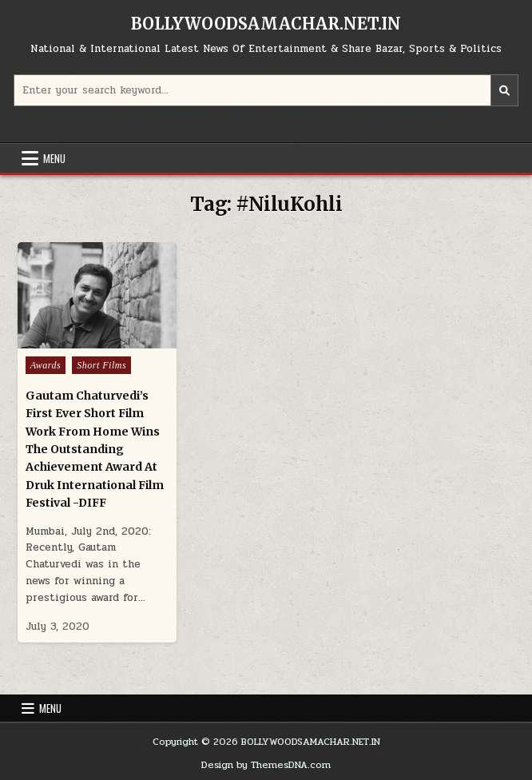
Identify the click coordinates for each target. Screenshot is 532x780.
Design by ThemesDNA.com (266, 765)
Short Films (101, 365)
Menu (54, 158)
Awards (46, 365)
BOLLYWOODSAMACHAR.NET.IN (266, 24)
